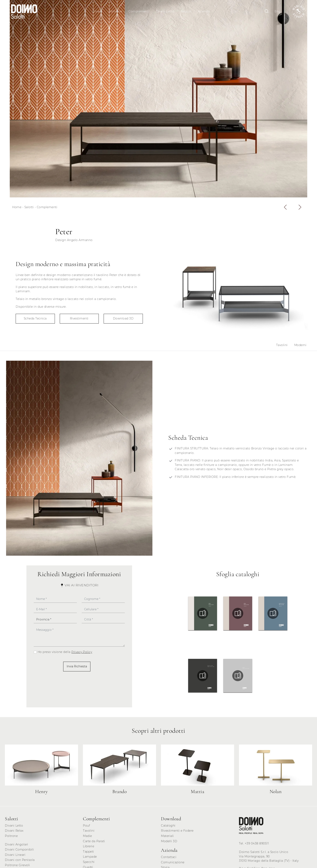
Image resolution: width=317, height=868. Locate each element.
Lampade (90, 858)
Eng (276, 11)
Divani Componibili (19, 851)
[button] (285, 209)
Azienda (204, 11)
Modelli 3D (169, 843)
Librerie (88, 848)
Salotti (29, 209)
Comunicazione (173, 864)
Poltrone (116, 11)
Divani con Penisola (20, 862)
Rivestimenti (79, 320)
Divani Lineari (15, 856)
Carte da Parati (94, 843)
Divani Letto (166, 11)
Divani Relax (14, 832)
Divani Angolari (17, 846)
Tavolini (282, 347)
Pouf (86, 827)
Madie (87, 838)
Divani (98, 11)
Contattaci (169, 859)
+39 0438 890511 (257, 845)
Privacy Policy (82, 654)
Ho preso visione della (65, 654)
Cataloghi (168, 827)
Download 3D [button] (123, 320)
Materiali (167, 838)
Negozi (187, 11)
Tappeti (88, 853)
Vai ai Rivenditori (79, 587)
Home (17, 209)
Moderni (300, 347)
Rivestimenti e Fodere (177, 832)
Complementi (140, 11)
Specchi (89, 864)
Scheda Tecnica (35, 320)
